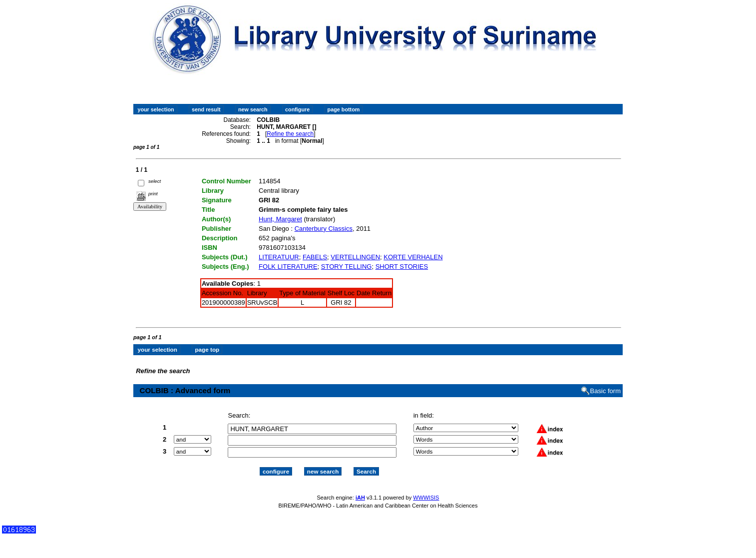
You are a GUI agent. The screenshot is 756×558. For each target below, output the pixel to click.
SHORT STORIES (402, 267)
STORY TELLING (347, 267)
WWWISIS (426, 498)
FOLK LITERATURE (288, 267)
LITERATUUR (279, 257)
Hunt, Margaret (280, 219)
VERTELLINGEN (355, 257)
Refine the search (290, 134)
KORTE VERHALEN (413, 257)
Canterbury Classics (324, 229)
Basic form (605, 391)
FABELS (315, 257)
